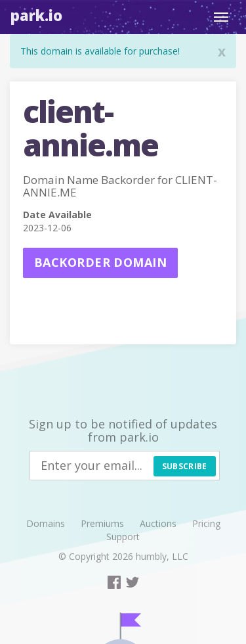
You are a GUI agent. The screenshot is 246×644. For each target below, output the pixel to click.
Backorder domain (100, 262)
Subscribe (185, 466)
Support (123, 537)
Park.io (36, 15)
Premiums (102, 523)
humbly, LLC (162, 556)
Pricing (206, 523)
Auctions (158, 523)
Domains (46, 523)
